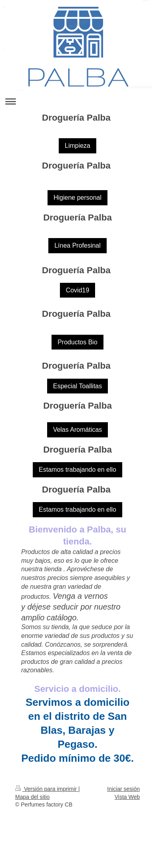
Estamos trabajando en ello (77, 470)
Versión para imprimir (47, 789)
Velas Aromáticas (78, 430)
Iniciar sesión (123, 789)
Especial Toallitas (77, 386)
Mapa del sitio (32, 797)
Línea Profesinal (77, 245)
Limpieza (77, 146)
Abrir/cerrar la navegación (77, 101)
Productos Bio (77, 342)
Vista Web (127, 797)
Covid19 (78, 290)
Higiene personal (77, 198)
